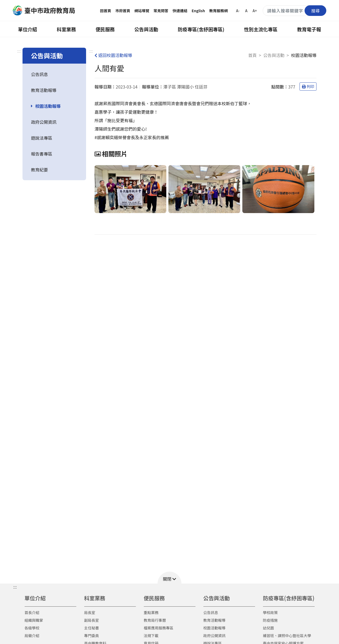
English (199, 11)
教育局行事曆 (155, 620)
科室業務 (66, 29)
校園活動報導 (48, 106)
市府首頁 (123, 11)
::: (19, 51)
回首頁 (106, 11)
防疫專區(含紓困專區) (201, 29)
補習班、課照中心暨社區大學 (287, 636)
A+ (255, 11)
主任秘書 (92, 628)
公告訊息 (39, 74)
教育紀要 (39, 170)
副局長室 (92, 620)
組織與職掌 (34, 620)
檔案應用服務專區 (159, 628)
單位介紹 (28, 29)
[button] (169, 578)
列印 (308, 86)
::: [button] (15, 587)
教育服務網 (218, 11)
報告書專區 (42, 154)
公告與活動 (146, 29)
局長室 (90, 612)
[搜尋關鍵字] (295, 11)
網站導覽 (142, 11)
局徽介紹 (32, 636)
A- (238, 11)
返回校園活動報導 (113, 55)
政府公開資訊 (44, 122)
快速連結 (180, 11)
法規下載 (151, 636)
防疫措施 (270, 620)
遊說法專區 (42, 138)
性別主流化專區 (261, 29)
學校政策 (270, 612)
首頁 (252, 55)
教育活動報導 (44, 90)
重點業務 (151, 612)
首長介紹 (32, 612)
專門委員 (92, 636)
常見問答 (161, 11)
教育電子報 (309, 29)
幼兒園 (269, 628)
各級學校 (32, 628)
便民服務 (105, 29)
